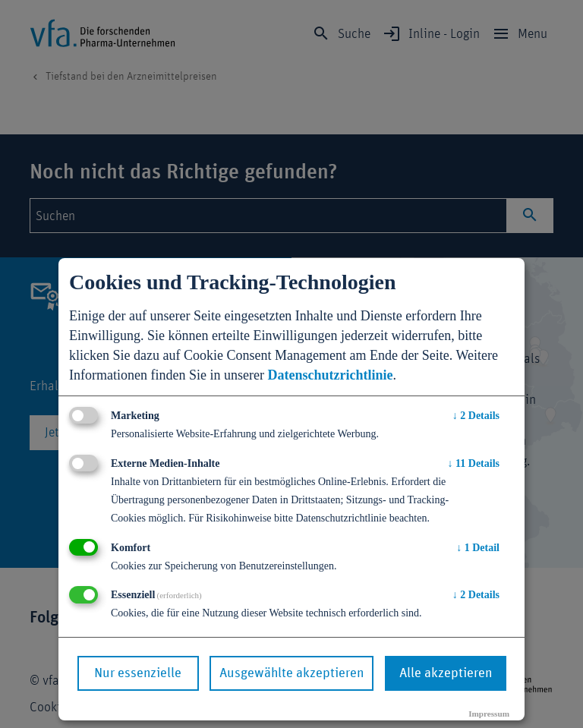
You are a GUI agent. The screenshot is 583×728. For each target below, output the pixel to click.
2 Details (476, 416)
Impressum (489, 714)
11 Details (474, 463)
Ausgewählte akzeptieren (291, 673)
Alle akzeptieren (446, 673)
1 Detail (478, 548)
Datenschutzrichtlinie (330, 375)
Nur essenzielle (138, 673)
